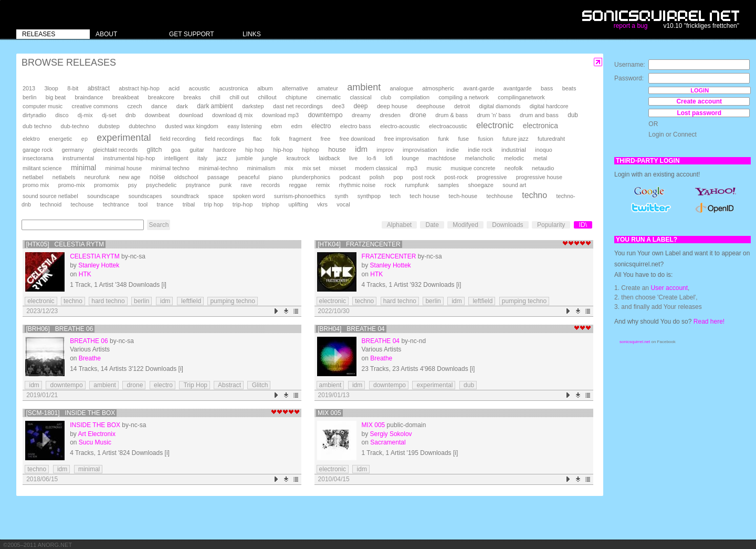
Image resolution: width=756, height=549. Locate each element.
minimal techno (170, 168)
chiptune (296, 97)
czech (134, 106)
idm (361, 149)
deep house (392, 106)
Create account (699, 101)
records (270, 185)
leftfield (190, 301)
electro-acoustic (400, 126)
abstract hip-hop (139, 88)
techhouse (500, 196)
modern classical (376, 168)
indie (453, 150)
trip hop (214, 204)
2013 (29, 88)
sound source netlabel (50, 196)
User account (669, 288)
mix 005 (329, 413)
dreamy (361, 115)
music (434, 168)
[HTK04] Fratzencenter (359, 244)
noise (157, 177)
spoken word (249, 196)
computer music (43, 106)
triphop (271, 204)
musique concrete (473, 168)
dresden (390, 115)
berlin (29, 97)
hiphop (311, 150)
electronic (495, 125)
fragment (301, 139)
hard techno (108, 301)
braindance (89, 97)
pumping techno (232, 301)
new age (129, 177)
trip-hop (243, 204)
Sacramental (388, 442)
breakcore (161, 97)
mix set (311, 168)
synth (341, 196)
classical (360, 97)
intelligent (176, 158)
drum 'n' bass (493, 115)
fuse (463, 139)
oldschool (186, 177)
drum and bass (539, 115)
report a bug (631, 26)
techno (534, 195)
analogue (402, 88)
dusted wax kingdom (192, 126)
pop (398, 177)
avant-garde (479, 88)
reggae (298, 185)
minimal (83, 168)
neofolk (514, 168)
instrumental (78, 158)
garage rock (38, 150)
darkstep (253, 106)
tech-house (463, 196)
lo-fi (371, 158)
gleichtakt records (115, 150)
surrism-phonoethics (300, 196)
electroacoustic (448, 126)
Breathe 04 (381, 341)
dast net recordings (298, 106)
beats (569, 88)
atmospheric (438, 88)
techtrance (116, 204)
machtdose (442, 158)
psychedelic (161, 185)
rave (246, 185)
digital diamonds (500, 106)
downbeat (157, 115)
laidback (329, 158)
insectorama (38, 158)
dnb (130, 115)
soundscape (103, 196)
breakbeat (126, 97)
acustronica (233, 88)
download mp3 (280, 115)
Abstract (229, 385)
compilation (415, 97)
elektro (31, 139)
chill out (239, 97)
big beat (56, 97)
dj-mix (85, 115)
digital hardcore (549, 106)
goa (176, 150)
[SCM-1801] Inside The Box (71, 413)
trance (165, 204)
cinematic (328, 97)
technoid (51, 204)
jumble (245, 158)
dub (573, 115)
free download (358, 139)
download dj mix (232, 115)
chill (215, 97)
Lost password (699, 113)
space (216, 196)
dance (159, 106)
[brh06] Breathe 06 (60, 329)
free (326, 139)
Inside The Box (95, 425)
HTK (85, 274)
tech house (424, 196)
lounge (410, 158)
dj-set (109, 115)
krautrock (298, 158)
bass (547, 88)
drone (418, 115)
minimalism (261, 168)
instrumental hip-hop (129, 158)
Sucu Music (95, 442)
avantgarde (518, 88)
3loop (51, 88)
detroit (462, 106)
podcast (350, 177)
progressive (492, 177)
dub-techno (75, 126)
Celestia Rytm (94, 256)
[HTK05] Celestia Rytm (65, 244)
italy (202, 158)
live (353, 158)
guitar (197, 150)
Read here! (709, 322)
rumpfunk (417, 185)
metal (540, 158)
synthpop (369, 196)
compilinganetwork (521, 97)
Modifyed (465, 225)
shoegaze (481, 185)
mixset (338, 168)
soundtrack (185, 196)
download (191, 115)
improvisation (420, 150)
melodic (514, 158)
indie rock (480, 150)
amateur (328, 88)
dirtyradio (34, 115)
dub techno (37, 126)
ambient (364, 87)
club (386, 97)
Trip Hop (195, 385)
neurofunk (97, 177)
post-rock (456, 177)
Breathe (90, 358)
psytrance (198, 185)
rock (390, 185)
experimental (124, 138)
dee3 (338, 106)
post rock (424, 177)
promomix (106, 185)
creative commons (95, 106)
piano (276, 177)
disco (62, 115)
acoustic (199, 88)
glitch (155, 150)
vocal (343, 204)
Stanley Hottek (99, 265)
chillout (267, 97)
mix (289, 168)
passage (218, 177)
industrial (514, 149)
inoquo (543, 150)
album (265, 88)
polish (377, 177)
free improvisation (407, 139)
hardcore (225, 150)
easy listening (244, 126)
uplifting (298, 204)
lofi (389, 158)
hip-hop (283, 150)
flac (258, 139)
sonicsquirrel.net (635, 342)
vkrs (322, 204)
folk (275, 139)
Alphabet (399, 225)
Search (159, 225)
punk (225, 185)
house (337, 150)
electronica (540, 126)
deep (361, 106)
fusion (486, 139)
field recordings (224, 139)
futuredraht (551, 139)
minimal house (124, 168)
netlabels (64, 177)
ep (85, 139)
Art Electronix (97, 434)
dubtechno (142, 126)
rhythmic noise (358, 185)
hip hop (255, 150)
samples (448, 185)
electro (321, 126)
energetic (60, 139)
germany (72, 150)
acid (174, 88)
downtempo (325, 115)
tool (143, 204)
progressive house (539, 177)
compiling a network (463, 97)
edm (297, 126)
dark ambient (215, 106)
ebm (276, 126)
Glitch (259, 385)
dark (182, 106)
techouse (82, 204)
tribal (189, 204)
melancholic (480, 158)
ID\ (583, 225)
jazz (222, 158)
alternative (295, 88)
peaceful (249, 177)
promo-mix (72, 185)
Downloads (507, 225)
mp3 (412, 168)
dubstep (109, 126)
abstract (99, 88)
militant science (42, 168)
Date (432, 225)
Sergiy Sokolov (391, 434)
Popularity (551, 225)
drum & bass (451, 115)
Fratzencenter (389, 256)
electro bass (356, 126)
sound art (514, 185)
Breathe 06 (89, 341)
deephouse (431, 106)
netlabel (33, 177)
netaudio (543, 168)
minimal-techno (218, 168)
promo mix (36, 185)
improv (385, 150)
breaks (192, 97)
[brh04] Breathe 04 (351, 329)
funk (443, 139)
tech (395, 196)
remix (323, 185)
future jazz (516, 139)
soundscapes (145, 196)
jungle (270, 158)
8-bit (73, 88)
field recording (178, 139)
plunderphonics (311, 177)
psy (133, 185)
